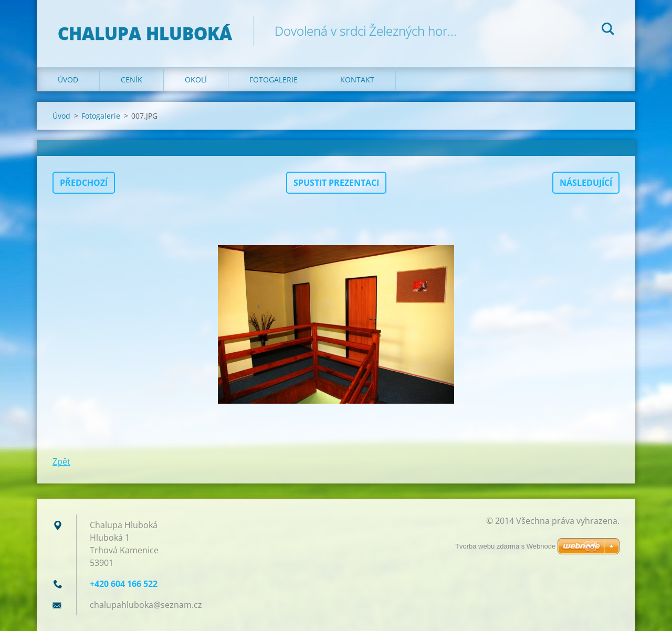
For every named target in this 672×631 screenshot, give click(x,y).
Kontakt (357, 80)
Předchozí (84, 183)
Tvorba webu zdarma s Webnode (505, 546)
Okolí (196, 80)
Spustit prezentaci (336, 183)
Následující (586, 183)
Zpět (61, 461)
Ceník (132, 80)
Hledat (608, 30)
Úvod (68, 80)
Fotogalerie (274, 80)
